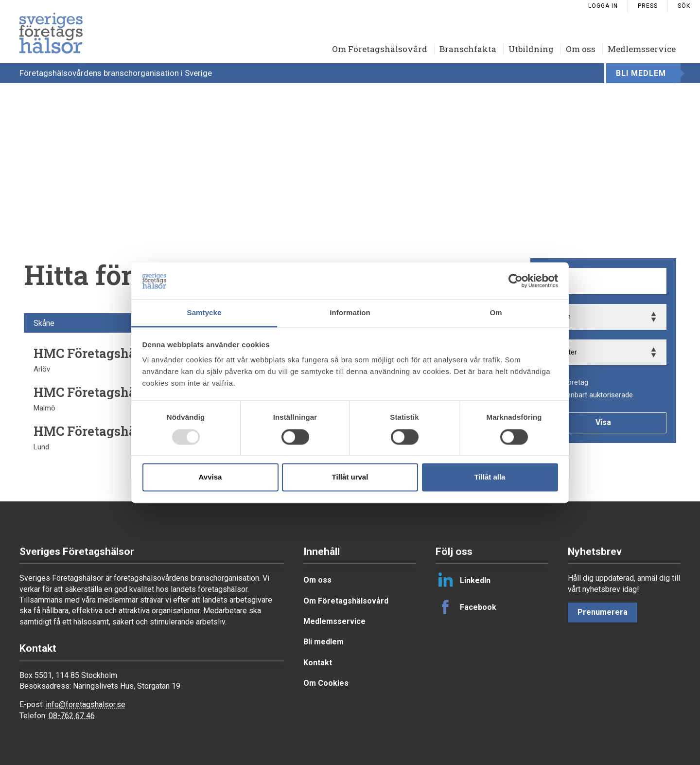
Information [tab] (350, 313)
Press (648, 6)
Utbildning (531, 49)
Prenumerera (603, 612)
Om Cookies (326, 683)
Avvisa (210, 477)
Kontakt (318, 663)
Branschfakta (468, 49)
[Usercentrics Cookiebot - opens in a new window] (516, 281)
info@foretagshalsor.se (86, 704)
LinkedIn (463, 580)
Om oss (581, 49)
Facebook (466, 607)
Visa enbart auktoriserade (592, 395)
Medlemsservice (642, 49)
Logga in (603, 6)
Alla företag (569, 382)
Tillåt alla (490, 477)
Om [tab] (496, 313)
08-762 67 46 (72, 716)
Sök (684, 6)
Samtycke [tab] (204, 313)
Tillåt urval (350, 477)
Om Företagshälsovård (380, 49)
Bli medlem (641, 73)
